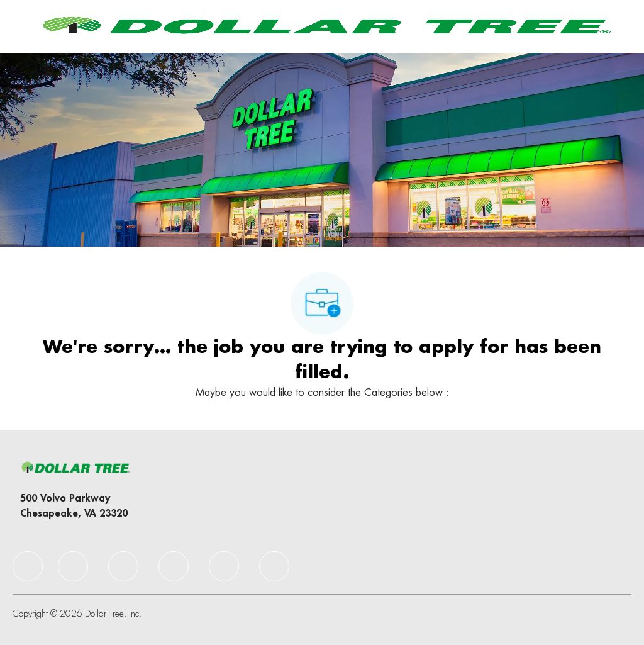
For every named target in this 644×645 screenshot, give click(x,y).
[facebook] (28, 566)
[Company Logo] (324, 26)
